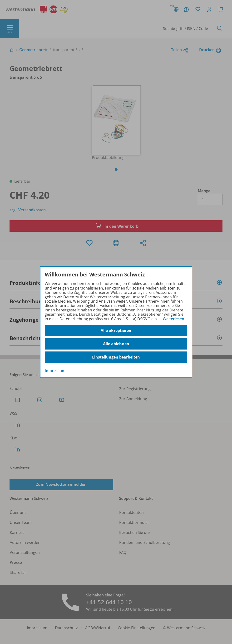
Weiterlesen (173, 319)
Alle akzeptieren (116, 330)
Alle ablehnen (116, 344)
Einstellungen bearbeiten (116, 357)
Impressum (55, 371)
